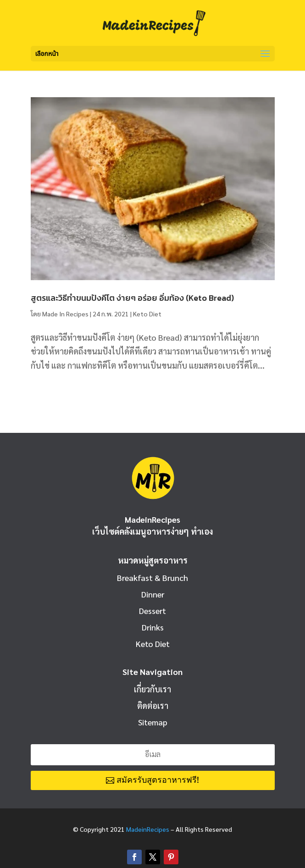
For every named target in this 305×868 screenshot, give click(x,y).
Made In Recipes (65, 314)
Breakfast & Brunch (152, 578)
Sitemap (153, 722)
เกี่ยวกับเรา (152, 689)
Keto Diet (147, 314)
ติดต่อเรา (153, 705)
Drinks (153, 627)
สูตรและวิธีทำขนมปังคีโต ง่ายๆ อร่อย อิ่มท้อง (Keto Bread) (132, 298)
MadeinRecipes (148, 829)
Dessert (152, 611)
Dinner (153, 594)
